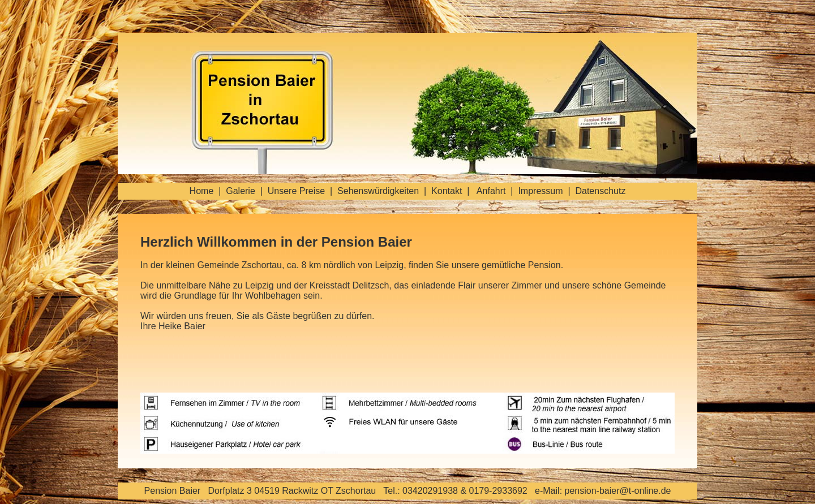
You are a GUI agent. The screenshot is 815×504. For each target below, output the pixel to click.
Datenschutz (600, 191)
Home (202, 191)
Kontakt (447, 191)
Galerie (241, 191)
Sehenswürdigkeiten (378, 191)
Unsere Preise (296, 191)
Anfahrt (491, 191)
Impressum (540, 191)
